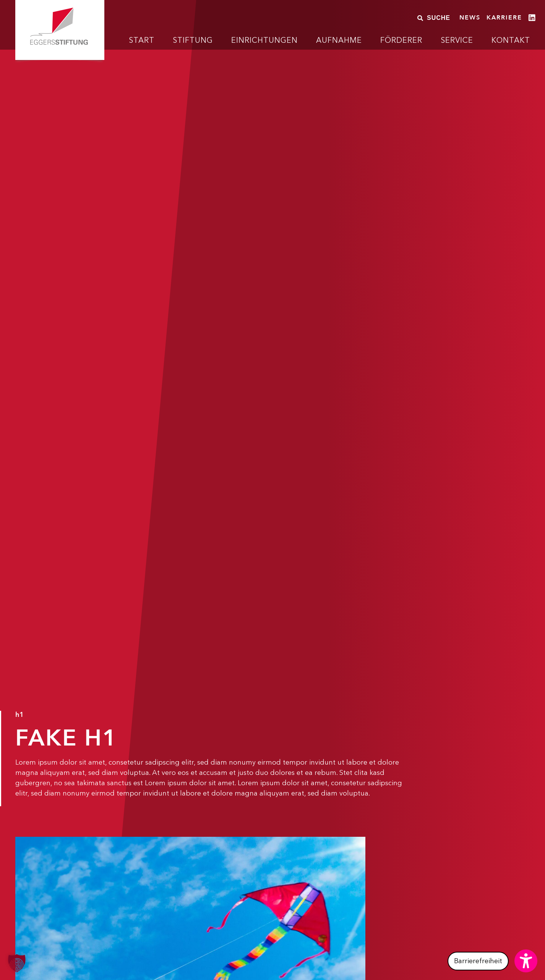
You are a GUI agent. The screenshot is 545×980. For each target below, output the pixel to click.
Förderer (401, 40)
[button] (492, 961)
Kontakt (511, 40)
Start (142, 40)
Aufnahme (339, 40)
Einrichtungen (264, 40)
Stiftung (193, 40)
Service (457, 40)
